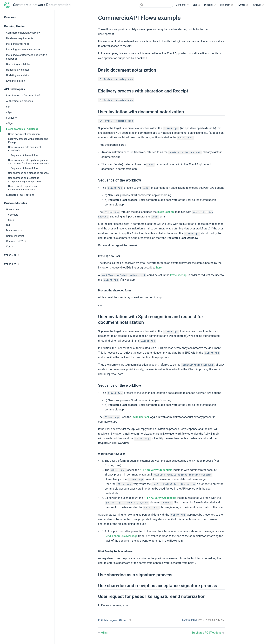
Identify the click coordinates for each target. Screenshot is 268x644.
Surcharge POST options (20, 195)
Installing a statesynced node (23, 49)
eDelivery (11, 118)
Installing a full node (18, 44)
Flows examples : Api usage (22, 129)
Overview (10, 17)
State (11, 220)
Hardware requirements (20, 38)
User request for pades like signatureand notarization (23, 188)
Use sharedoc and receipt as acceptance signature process (25, 180)
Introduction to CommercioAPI (24, 96)
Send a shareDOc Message (121, 536)
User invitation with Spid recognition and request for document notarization (29, 162)
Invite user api (166, 212)
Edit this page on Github (113, 620)
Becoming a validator (18, 64)
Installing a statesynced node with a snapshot (27, 57)
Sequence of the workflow (24, 155)
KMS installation (16, 81)
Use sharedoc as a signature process (28, 173)
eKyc (9, 112)
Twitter (243, 5)
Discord (210, 5)
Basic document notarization (24, 134)
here (159, 268)
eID (8, 107)
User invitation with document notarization (25, 149)
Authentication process (19, 101)
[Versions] (182, 5)
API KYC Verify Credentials (156, 470)
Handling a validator (18, 70)
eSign (9, 123)
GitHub (259, 5)
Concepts (13, 215)
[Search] (156, 5)
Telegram (227, 5)
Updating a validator (18, 75)
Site (196, 5)
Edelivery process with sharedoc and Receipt (28, 141)
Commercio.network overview (23, 33)
